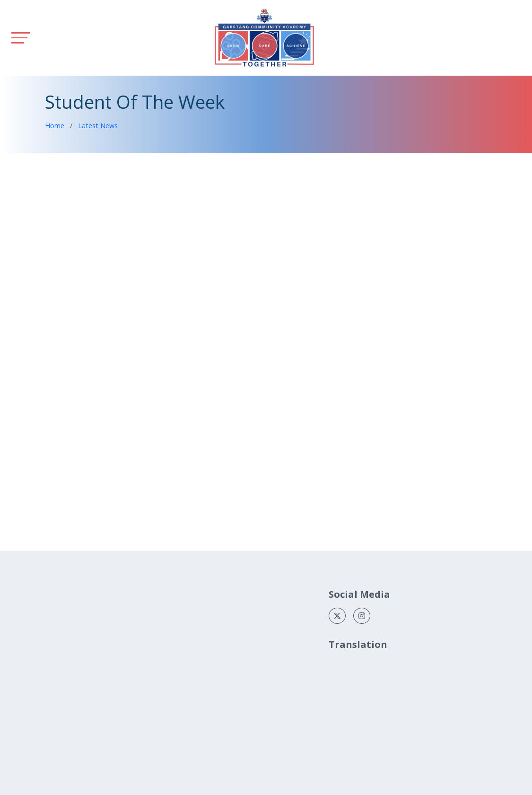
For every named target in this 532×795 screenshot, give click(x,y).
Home (55, 126)
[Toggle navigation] (21, 38)
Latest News (98, 126)
